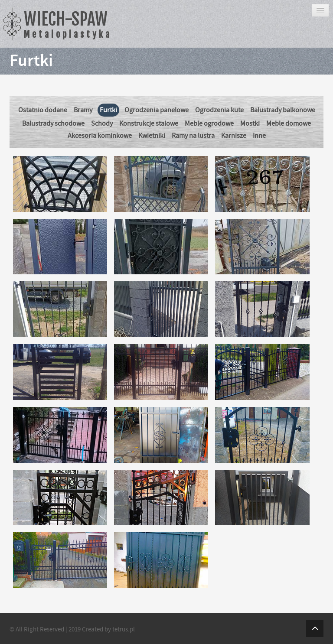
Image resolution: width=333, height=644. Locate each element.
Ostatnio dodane (43, 110)
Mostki (250, 124)
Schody (102, 124)
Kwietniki (152, 136)
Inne (259, 136)
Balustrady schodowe (53, 124)
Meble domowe (289, 124)
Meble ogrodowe (209, 124)
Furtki (108, 110)
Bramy (83, 110)
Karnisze (234, 136)
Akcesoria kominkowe (100, 136)
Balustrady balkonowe (283, 110)
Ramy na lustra (193, 136)
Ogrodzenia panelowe (157, 110)
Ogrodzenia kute (219, 110)
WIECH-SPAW (68, 24)
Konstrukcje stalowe (149, 124)
